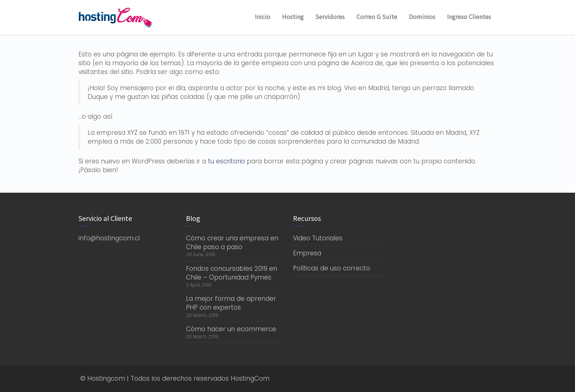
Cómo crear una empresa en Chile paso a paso (232, 243)
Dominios (422, 16)
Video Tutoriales (318, 238)
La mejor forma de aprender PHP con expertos (231, 303)
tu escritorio (226, 161)
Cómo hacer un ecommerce (231, 329)
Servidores (330, 16)
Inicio (263, 16)
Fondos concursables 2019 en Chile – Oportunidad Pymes (232, 273)
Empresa (307, 253)
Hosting (293, 16)
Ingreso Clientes (469, 16)
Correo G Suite (377, 16)
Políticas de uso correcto (332, 268)
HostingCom (250, 378)
